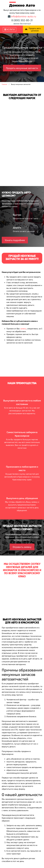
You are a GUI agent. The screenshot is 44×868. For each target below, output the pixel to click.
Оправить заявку (22, 547)
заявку (23, 329)
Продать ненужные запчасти (22, 68)
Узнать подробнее (15, 240)
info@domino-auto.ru (24, 16)
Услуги (10, 29)
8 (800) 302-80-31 (22, 20)
